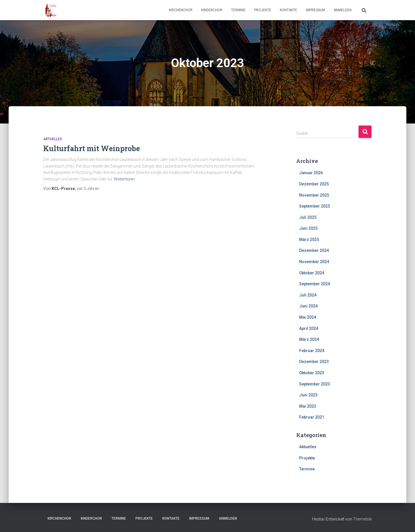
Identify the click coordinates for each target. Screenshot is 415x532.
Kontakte (288, 10)
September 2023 (315, 384)
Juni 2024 (308, 306)
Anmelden (343, 10)
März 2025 (309, 240)
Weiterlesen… (126, 179)
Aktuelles (53, 139)
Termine (238, 10)
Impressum (315, 10)
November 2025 (314, 195)
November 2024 (314, 262)
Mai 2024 (308, 317)
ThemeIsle (362, 519)
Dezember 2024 (314, 250)
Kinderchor (212, 10)
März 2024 (309, 339)
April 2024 (309, 328)
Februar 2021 (312, 417)
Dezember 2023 (314, 362)
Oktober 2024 (312, 273)
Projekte (263, 10)
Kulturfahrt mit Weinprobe (92, 148)
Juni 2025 (308, 228)
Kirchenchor (181, 10)
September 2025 (315, 206)
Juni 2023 (308, 395)
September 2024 (315, 284)
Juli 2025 (308, 217)
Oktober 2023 (312, 373)
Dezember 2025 (314, 184)
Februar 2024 (312, 351)
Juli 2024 (308, 295)
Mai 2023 (308, 406)
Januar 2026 (311, 173)
